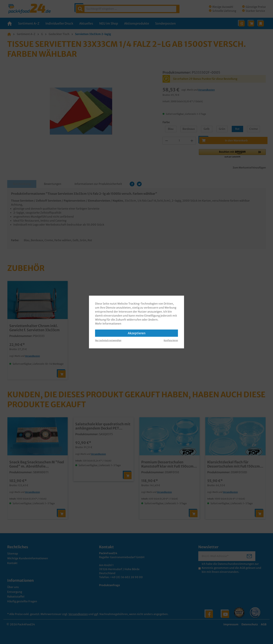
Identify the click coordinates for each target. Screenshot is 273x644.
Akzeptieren (137, 333)
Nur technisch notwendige (108, 340)
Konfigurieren (171, 340)
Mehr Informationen (108, 324)
